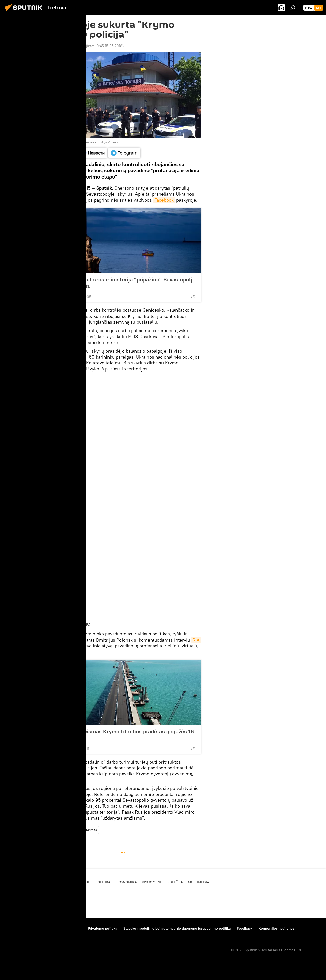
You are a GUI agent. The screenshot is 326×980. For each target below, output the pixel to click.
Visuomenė (152, 882)
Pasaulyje (57, 830)
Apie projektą (16, 928)
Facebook (164, 200)
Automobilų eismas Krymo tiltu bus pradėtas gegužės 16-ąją (125, 735)
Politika (103, 882)
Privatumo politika (103, 928)
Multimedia (199, 882)
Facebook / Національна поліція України (90, 142)
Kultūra (175, 882)
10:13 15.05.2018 (62, 46)
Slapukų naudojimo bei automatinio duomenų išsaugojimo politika (177, 928)
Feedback (245, 928)
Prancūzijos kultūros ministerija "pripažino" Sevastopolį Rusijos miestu (123, 283)
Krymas (91, 830)
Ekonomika (126, 882)
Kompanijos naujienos (276, 928)
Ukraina (75, 830)
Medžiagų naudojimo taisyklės (57, 928)
